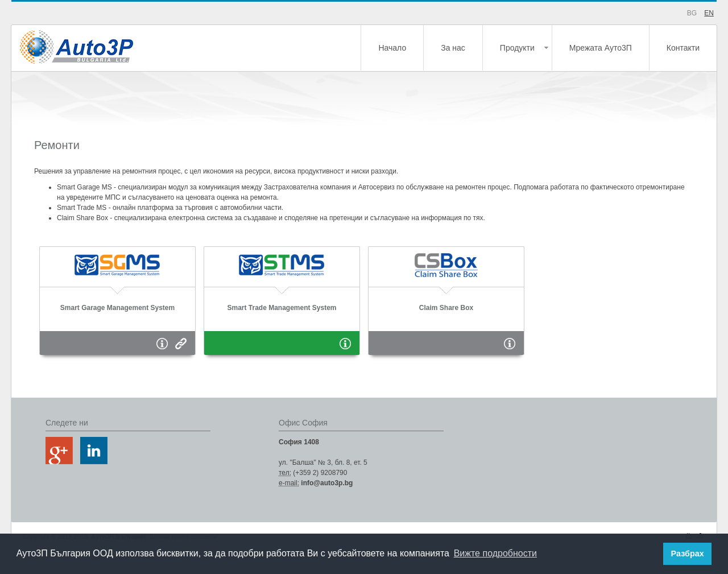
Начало (392, 48)
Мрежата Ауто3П (601, 48)
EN (709, 13)
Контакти (683, 48)
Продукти (517, 48)
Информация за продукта (162, 344)
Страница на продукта (181, 344)
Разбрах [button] (688, 554)
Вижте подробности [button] (495, 553)
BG (692, 13)
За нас (453, 48)
